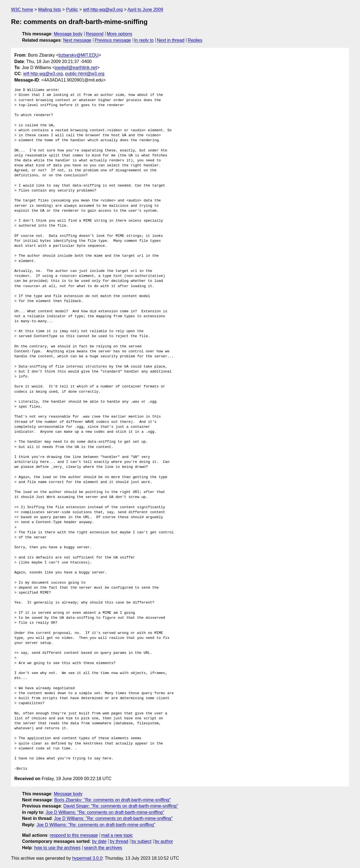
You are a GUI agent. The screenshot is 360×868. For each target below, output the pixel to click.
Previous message (113, 40)
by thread (119, 841)
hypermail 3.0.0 (87, 858)
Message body (68, 34)
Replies (195, 40)
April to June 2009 (145, 10)
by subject (141, 841)
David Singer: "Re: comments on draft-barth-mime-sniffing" (121, 806)
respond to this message (74, 835)
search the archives (103, 848)
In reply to (144, 40)
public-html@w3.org (85, 74)
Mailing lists (50, 10)
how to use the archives (57, 848)
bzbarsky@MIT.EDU (78, 55)
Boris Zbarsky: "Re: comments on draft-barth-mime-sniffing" (113, 800)
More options (120, 34)
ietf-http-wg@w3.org (103, 10)
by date (99, 841)
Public (72, 10)
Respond (95, 34)
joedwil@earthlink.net (76, 68)
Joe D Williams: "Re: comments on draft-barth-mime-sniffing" (105, 812)
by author (164, 841)
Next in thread (171, 40)
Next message (77, 40)
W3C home (22, 10)
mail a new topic (117, 835)
